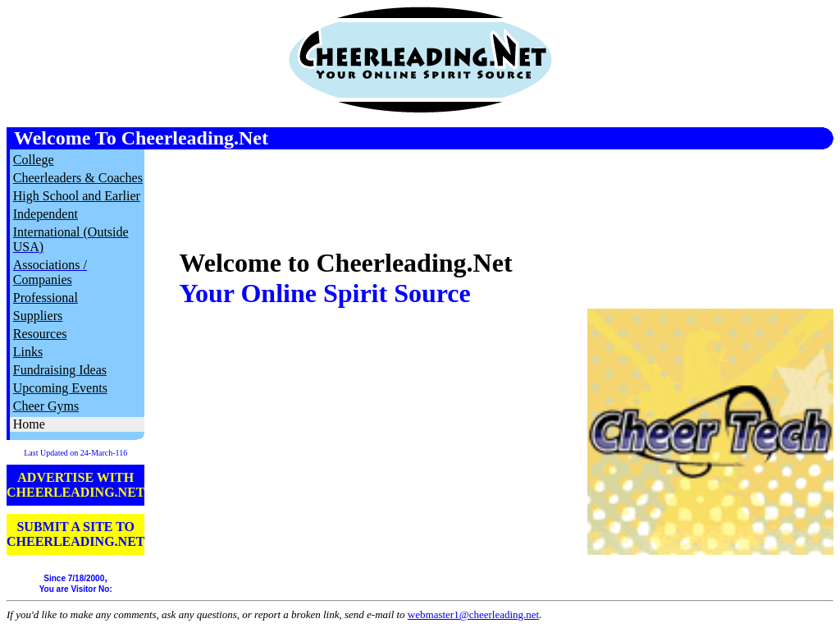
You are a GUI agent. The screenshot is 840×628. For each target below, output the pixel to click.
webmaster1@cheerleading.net (473, 614)
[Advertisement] (641, 190)
